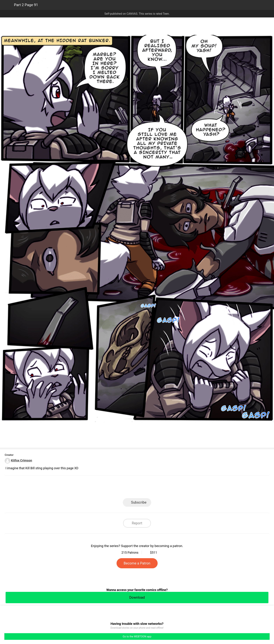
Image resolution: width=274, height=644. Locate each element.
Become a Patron (137, 563)
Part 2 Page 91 (26, 5)
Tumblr (153, 488)
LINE (106, 488)
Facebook (121, 488)
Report (137, 523)
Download (137, 597)
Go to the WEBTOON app (137, 636)
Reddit (169, 488)
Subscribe (139, 502)
